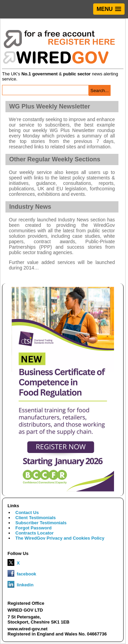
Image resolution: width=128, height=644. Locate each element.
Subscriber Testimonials (41, 523)
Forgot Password (33, 528)
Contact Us (27, 513)
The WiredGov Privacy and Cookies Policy (60, 538)
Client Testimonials (35, 518)
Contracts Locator (34, 533)
